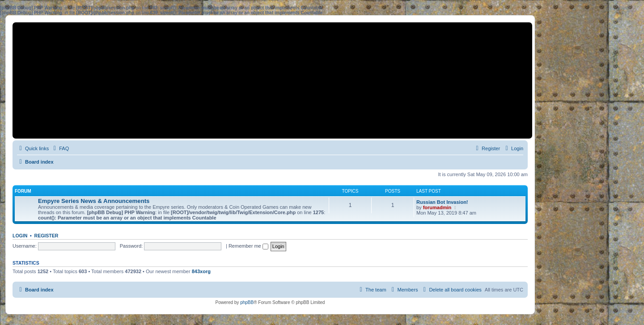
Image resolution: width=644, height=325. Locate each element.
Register (47, 236)
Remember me (248, 246)
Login (20, 236)
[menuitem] (60, 148)
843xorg (201, 271)
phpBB (247, 302)
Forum (23, 191)
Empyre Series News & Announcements (94, 201)
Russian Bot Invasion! (442, 202)
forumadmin (437, 207)
